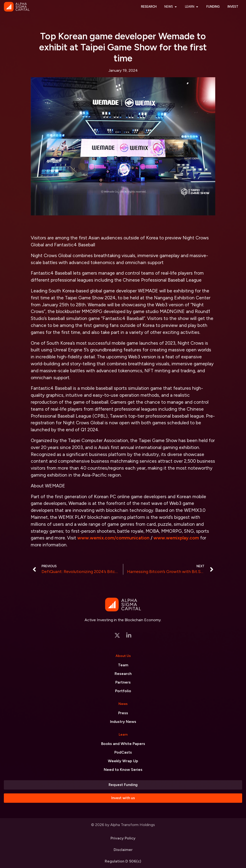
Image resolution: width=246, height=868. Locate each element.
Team (123, 665)
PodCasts (123, 752)
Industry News (123, 722)
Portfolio (123, 691)
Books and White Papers (123, 744)
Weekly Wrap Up (123, 761)
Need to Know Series (123, 770)
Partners (123, 682)
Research (123, 674)
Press (123, 713)
